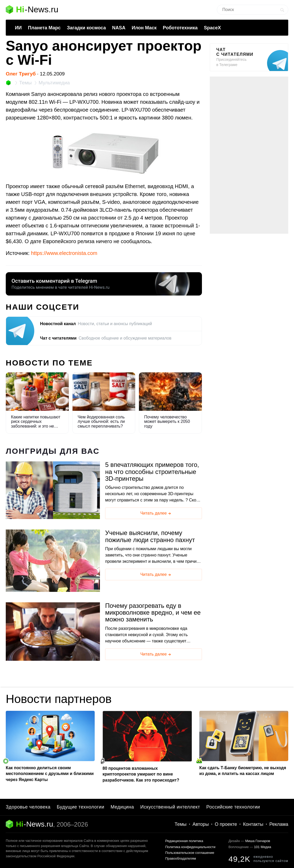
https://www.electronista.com (64, 253)
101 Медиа (262, 847)
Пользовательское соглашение (190, 853)
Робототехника (180, 28)
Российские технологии (233, 807)
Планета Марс (44, 28)
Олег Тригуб (21, 74)
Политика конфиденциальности (190, 847)
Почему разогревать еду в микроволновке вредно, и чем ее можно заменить (153, 613)
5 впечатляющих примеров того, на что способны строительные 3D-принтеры (152, 472)
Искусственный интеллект (170, 807)
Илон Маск (144, 28)
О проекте (226, 824)
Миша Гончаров (258, 841)
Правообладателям (181, 858)
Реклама (279, 824)
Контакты (253, 824)
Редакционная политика (184, 841)
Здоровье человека (28, 807)
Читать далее (156, 514)
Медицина (122, 807)
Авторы (201, 824)
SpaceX (212, 28)
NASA (119, 28)
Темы (181, 824)
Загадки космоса (86, 28)
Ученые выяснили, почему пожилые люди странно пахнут (150, 536)
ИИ (18, 28)
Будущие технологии (81, 807)
